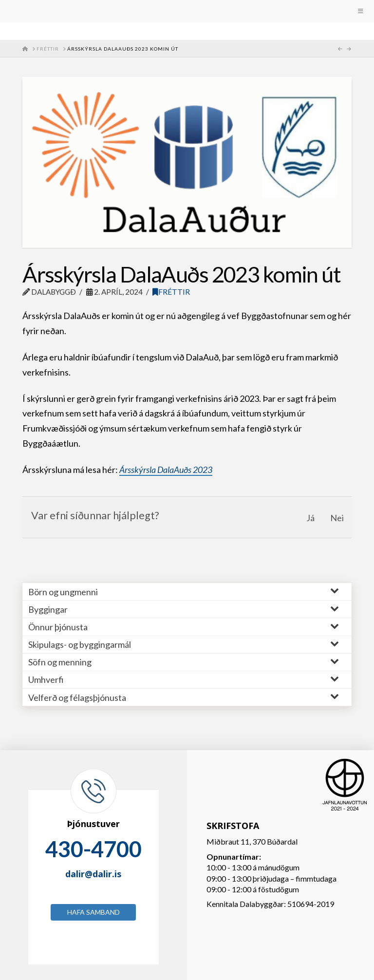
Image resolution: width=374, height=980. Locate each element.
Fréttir (171, 292)
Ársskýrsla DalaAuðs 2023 (166, 470)
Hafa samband (93, 912)
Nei (337, 518)
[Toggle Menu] (187, 11)
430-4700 (93, 849)
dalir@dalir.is (93, 874)
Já (310, 518)
